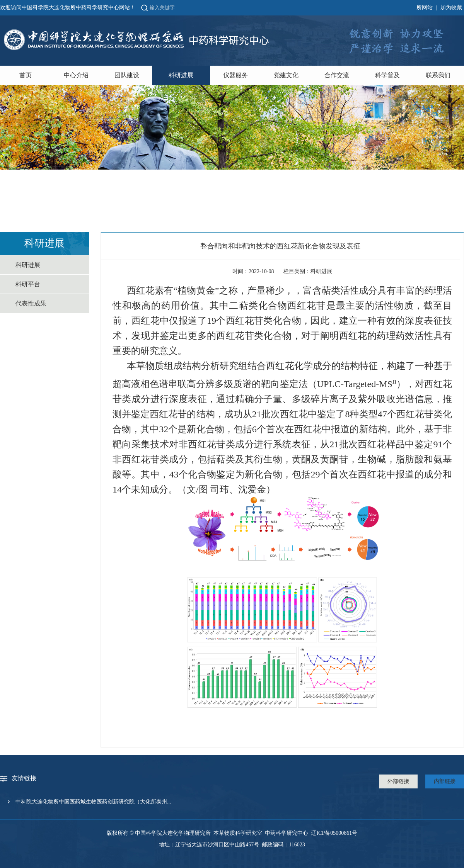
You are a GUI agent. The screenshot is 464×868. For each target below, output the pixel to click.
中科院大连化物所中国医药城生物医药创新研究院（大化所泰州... (93, 802)
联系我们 (438, 75)
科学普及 (387, 75)
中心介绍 (76, 75)
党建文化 (286, 75)
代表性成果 (31, 303)
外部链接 (398, 781)
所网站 (425, 8)
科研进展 (181, 75)
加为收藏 (451, 8)
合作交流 (337, 75)
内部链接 (445, 781)
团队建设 (127, 75)
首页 (26, 75)
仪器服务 (235, 75)
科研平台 (28, 284)
